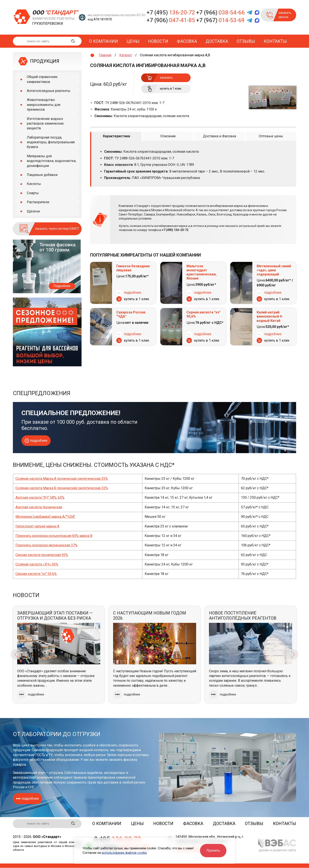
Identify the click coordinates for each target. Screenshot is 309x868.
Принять (213, 850)
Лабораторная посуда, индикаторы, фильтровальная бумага (51, 142)
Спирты (33, 193)
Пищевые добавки (42, 175)
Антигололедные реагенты (49, 91)
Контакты (275, 41)
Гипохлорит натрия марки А (37, 526)
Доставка (217, 41)
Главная (105, 55)
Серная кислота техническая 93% (42, 555)
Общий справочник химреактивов (42, 79)
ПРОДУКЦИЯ (45, 61)
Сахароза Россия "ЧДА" (131, 314)
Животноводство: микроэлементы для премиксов (44, 105)
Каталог (126, 55)
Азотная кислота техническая (39, 507)
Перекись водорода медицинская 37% (46, 545)
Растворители (38, 202)
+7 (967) (220, 20)
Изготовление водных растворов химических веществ (45, 124)
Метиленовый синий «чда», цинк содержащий (274, 270)
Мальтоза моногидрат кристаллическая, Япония (201, 272)
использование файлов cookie (124, 853)
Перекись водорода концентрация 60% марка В (54, 536)
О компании (104, 41)
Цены (133, 41)
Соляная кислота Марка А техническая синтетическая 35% (62, 479)
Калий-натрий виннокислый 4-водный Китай (270, 316)
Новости (158, 41)
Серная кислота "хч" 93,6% (203, 314)
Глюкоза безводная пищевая (133, 268)
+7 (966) (220, 12)
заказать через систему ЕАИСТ (57, 229)
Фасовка (187, 41)
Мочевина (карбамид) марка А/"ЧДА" (45, 517)
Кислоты (34, 184)
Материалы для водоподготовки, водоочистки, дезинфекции (51, 161)
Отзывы (246, 41)
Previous (16, 654)
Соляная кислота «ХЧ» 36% (37, 564)
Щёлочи (33, 211)
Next (293, 654)
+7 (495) (171, 12)
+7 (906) (171, 20)
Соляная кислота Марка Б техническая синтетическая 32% (62, 488)
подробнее (133, 292)
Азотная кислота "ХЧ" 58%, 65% (40, 497)
